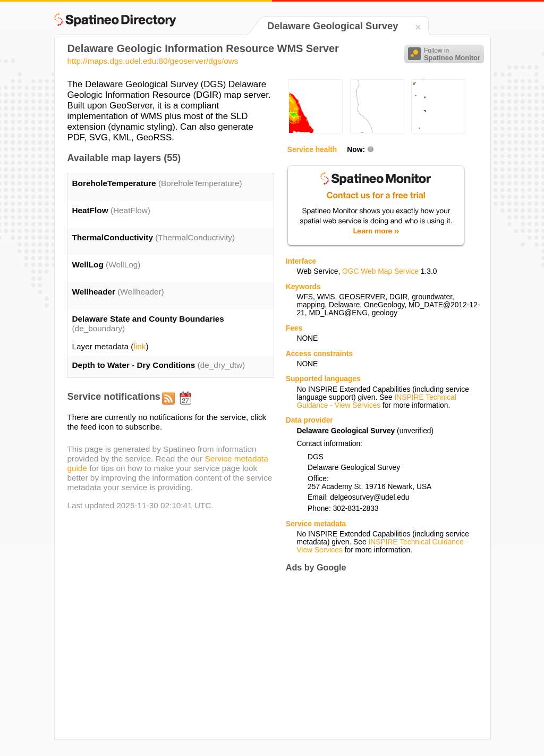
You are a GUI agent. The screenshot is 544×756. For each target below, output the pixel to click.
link (139, 346)
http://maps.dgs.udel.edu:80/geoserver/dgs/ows (152, 61)
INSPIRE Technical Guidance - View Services (376, 401)
